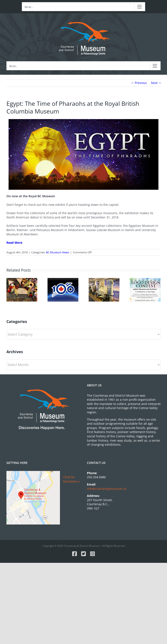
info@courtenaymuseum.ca (107, 489)
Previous (141, 83)
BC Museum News (58, 252)
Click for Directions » (72, 479)
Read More (14, 243)
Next (154, 83)
